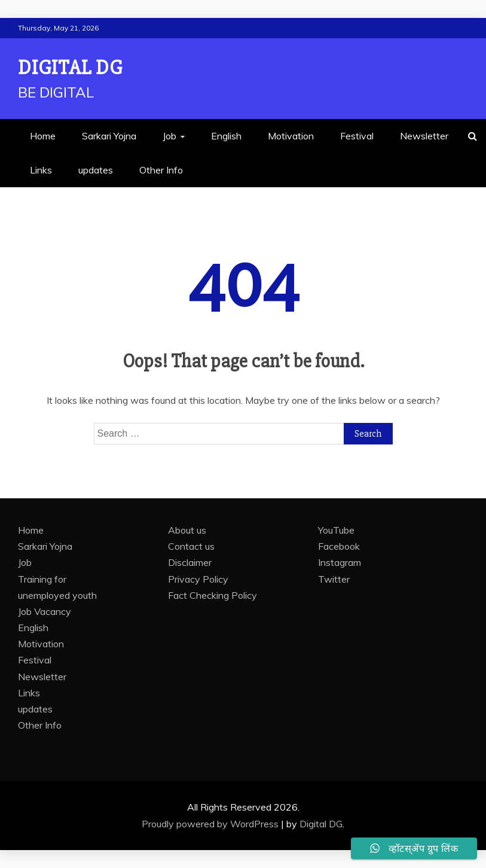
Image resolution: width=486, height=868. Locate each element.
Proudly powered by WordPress (211, 824)
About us (187, 530)
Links (41, 170)
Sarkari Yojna (109, 136)
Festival (357, 136)
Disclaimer (190, 562)
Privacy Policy (198, 579)
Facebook (339, 546)
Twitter (334, 579)
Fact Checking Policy (213, 595)
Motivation (291, 136)
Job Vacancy (45, 611)
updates (96, 170)
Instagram (340, 562)
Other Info (161, 170)
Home (43, 136)
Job (169, 136)
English (226, 136)
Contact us (191, 546)
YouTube (336, 530)
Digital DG (70, 68)
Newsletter (424, 136)
